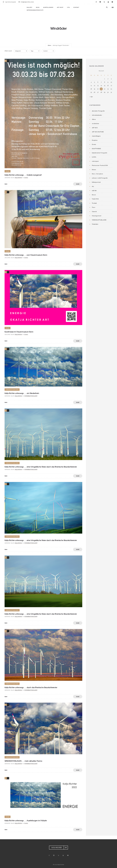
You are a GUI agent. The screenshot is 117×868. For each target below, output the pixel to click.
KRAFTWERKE (96, 149)
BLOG (38, 7)
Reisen (94, 170)
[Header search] (107, 7)
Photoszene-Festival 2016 (100, 165)
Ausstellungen (96, 136)
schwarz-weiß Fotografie (100, 178)
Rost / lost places (97, 174)
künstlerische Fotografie (100, 153)
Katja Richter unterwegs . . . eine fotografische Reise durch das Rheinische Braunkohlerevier (41, 467)
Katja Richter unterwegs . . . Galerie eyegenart (23, 175)
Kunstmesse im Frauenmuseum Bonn (19, 332)
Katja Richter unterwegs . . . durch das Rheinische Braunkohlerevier (31, 687)
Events (94, 144)
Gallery (30, 7)
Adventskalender (97, 115)
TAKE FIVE (95, 199)
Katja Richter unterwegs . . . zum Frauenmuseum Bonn (26, 255)
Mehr (6, 184)
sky (93, 186)
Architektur (95, 124)
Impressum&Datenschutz (35, 10)
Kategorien (18, 51)
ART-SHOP (60, 7)
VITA (68, 7)
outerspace (95, 161)
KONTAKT (76, 7)
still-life (94, 191)
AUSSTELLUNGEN (48, 7)
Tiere (94, 207)
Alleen (94, 119)
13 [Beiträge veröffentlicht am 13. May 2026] (98, 86)
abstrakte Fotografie (98, 111)
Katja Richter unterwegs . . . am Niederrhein (22, 393)
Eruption (95, 140)
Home (49, 45)
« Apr (91, 97)
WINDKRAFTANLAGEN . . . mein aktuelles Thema (23, 761)
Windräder (95, 224)
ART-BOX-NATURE (98, 132)
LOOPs (94, 157)
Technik (94, 203)
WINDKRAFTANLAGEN (99, 220)
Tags (32, 51)
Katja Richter (18, 178)
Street (94, 195)
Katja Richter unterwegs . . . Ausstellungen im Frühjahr (26, 821)
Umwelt (94, 212)
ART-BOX (95, 128)
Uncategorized (96, 216)
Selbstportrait (96, 182)
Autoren (45, 51)
